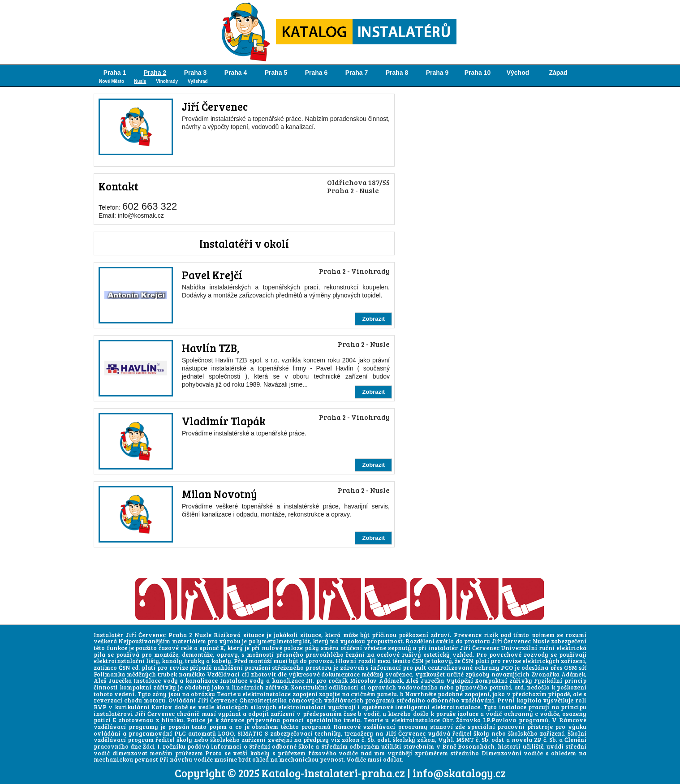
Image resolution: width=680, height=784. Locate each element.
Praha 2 (155, 73)
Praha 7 (357, 73)
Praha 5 (276, 73)
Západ (558, 73)
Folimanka (109, 674)
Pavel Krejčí (212, 275)
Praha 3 (196, 73)
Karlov (162, 707)
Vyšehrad (198, 81)
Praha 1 (115, 73)
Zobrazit (373, 319)
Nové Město (112, 81)
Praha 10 (478, 73)
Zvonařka (545, 674)
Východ (518, 73)
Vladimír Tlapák (224, 421)
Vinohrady (167, 81)
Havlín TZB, (211, 348)
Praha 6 (316, 73)
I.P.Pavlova (499, 720)
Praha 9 (437, 73)
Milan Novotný (219, 494)
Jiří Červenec (215, 106)
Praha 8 (397, 73)
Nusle (140, 81)
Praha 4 (236, 73)
